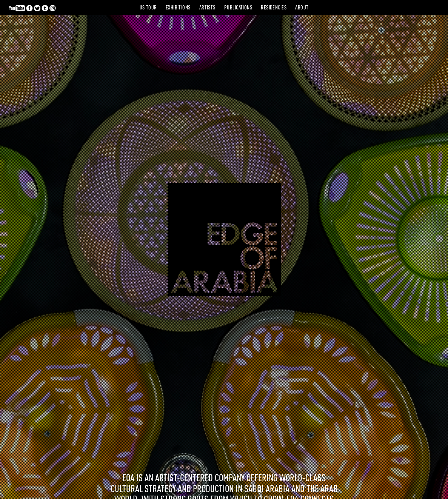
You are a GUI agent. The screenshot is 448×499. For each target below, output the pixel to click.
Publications (238, 8)
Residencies (274, 8)
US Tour (148, 8)
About (302, 8)
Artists (207, 8)
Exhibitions (178, 8)
